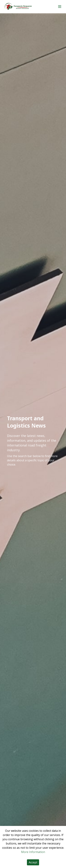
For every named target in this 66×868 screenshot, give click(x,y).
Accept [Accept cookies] (33, 862)
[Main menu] (60, 7)
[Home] (18, 7)
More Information (33, 852)
